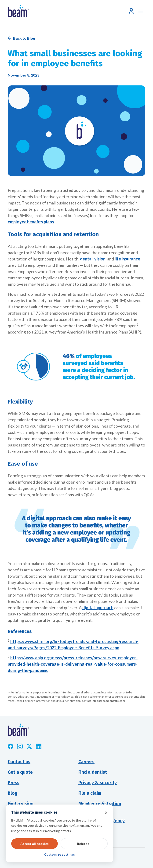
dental (86, 259)
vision (100, 259)
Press (14, 783)
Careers (86, 762)
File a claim (90, 793)
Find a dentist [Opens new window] (93, 772)
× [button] (106, 812)
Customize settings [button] (60, 854)
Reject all (84, 844)
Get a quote (20, 772)
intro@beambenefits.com (108, 701)
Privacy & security (98, 783)
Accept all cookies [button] (35, 844)
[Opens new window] (11, 746)
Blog (13, 793)
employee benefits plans (31, 222)
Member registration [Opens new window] (100, 804)
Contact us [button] (19, 762)
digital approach (98, 608)
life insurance (127, 259)
